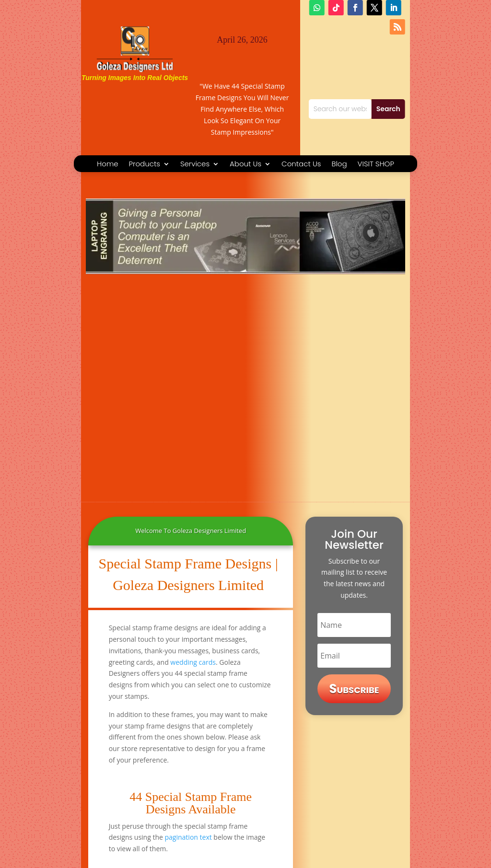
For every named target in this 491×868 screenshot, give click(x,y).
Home (107, 165)
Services (195, 165)
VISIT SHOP (376, 165)
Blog (339, 165)
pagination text (188, 837)
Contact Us (301, 165)
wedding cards (193, 662)
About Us (245, 165)
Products (145, 165)
